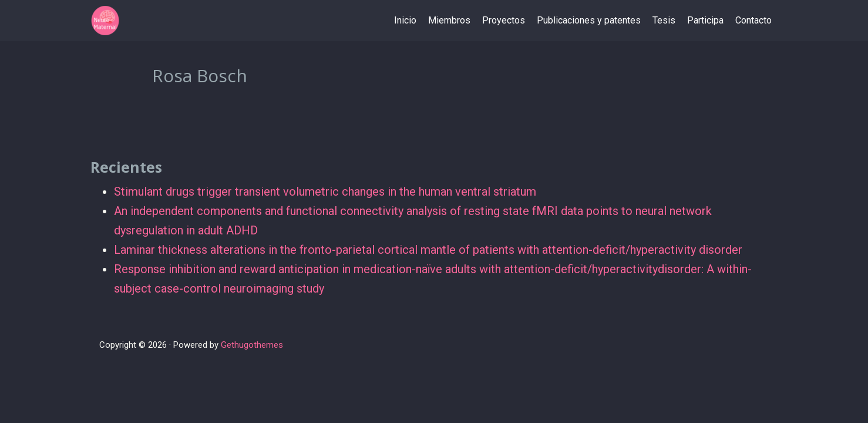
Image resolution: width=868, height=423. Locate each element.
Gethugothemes (252, 345)
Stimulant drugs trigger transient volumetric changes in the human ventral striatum (325, 192)
